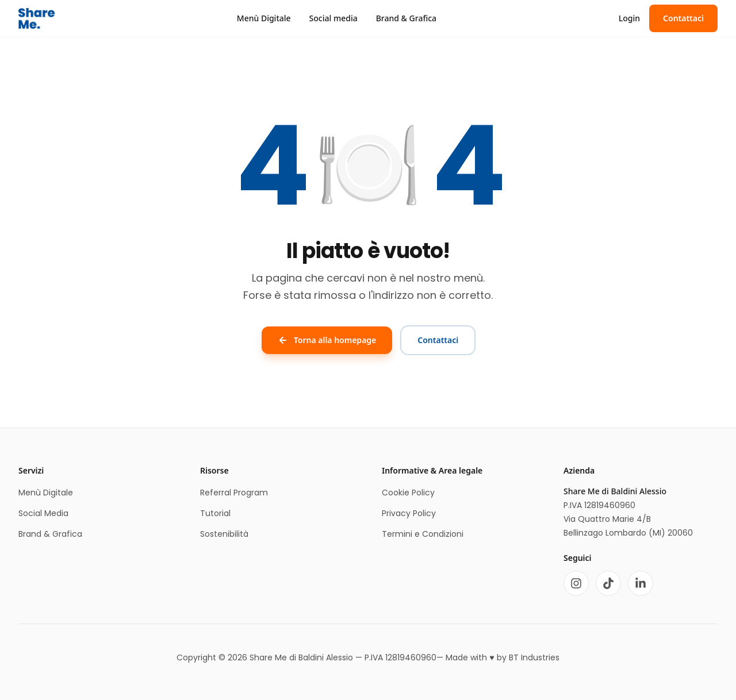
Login (629, 18)
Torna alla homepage (327, 340)
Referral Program (234, 493)
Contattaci (683, 18)
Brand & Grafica (406, 18)
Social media (333, 18)
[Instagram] (576, 583)
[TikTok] (608, 583)
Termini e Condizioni (423, 534)
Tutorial (215, 513)
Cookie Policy (408, 493)
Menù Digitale (264, 18)
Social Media (43, 513)
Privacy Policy (409, 513)
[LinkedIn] (641, 583)
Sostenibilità (224, 534)
